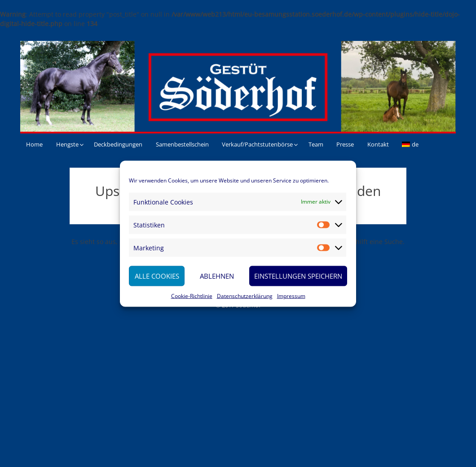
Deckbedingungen (118, 144)
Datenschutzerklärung (245, 296)
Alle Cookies (157, 276)
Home (34, 144)
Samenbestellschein (182, 144)
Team (316, 144)
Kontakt (378, 144)
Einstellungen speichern (298, 276)
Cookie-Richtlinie (192, 296)
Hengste (67, 144)
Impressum (291, 296)
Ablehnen (217, 276)
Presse (345, 144)
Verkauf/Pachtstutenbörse (257, 144)
